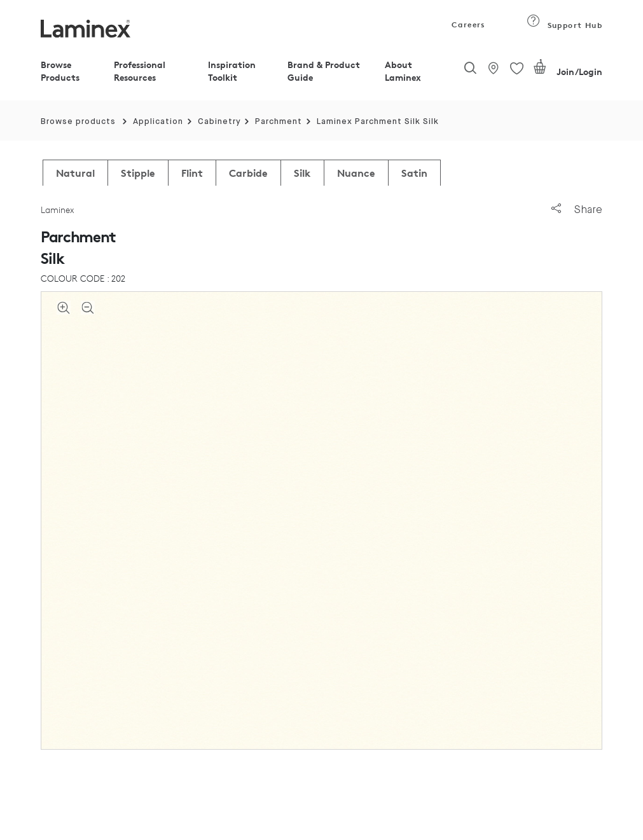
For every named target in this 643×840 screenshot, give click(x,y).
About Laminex (403, 71)
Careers (467, 24)
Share (577, 210)
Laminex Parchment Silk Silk (378, 122)
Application (158, 122)
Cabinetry (219, 122)
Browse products (78, 122)
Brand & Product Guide (324, 71)
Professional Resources (140, 71)
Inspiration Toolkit (232, 71)
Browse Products (60, 71)
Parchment (279, 122)
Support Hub (564, 25)
